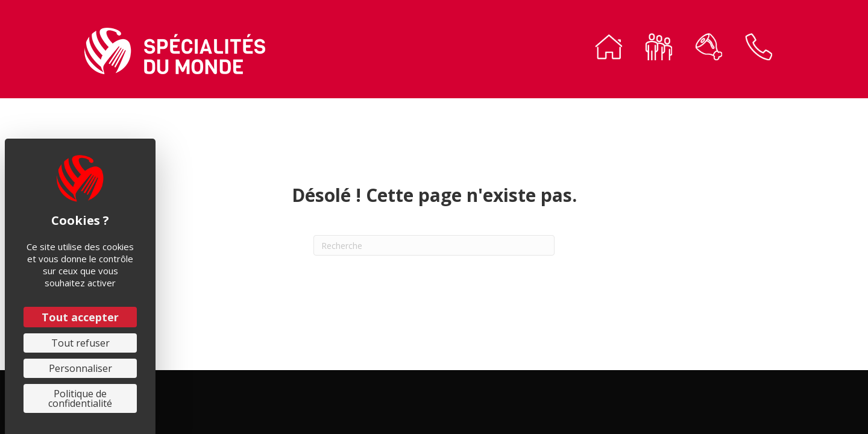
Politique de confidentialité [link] (80, 398)
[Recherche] (434, 245)
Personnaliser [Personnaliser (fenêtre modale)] (80, 368)
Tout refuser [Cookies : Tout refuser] (80, 343)
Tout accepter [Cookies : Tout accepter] (80, 317)
